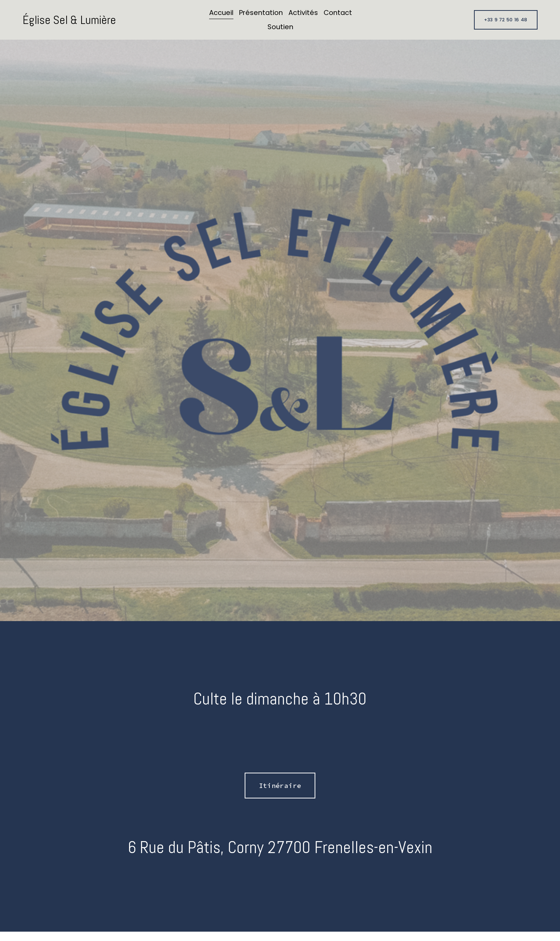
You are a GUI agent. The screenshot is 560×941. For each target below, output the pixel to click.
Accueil (221, 13)
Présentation (261, 13)
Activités (303, 13)
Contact (338, 13)
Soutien (280, 27)
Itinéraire (280, 786)
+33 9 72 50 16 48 (506, 20)
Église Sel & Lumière (69, 20)
